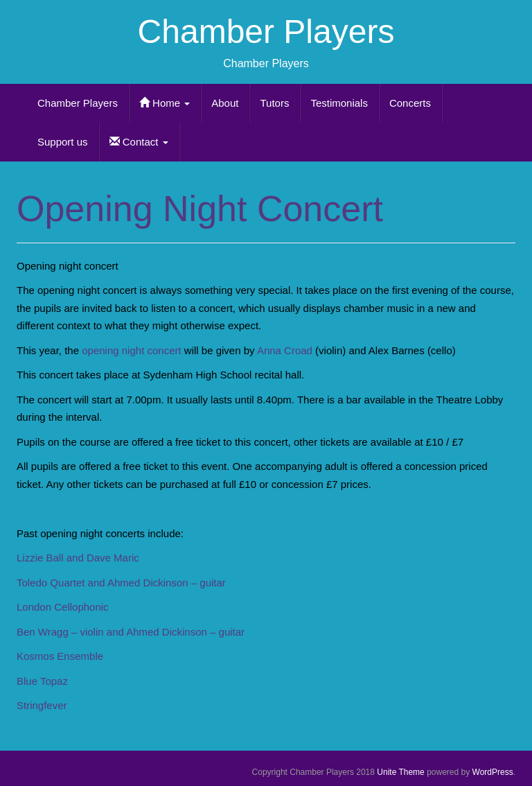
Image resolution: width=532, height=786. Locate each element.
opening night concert (131, 350)
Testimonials (339, 103)
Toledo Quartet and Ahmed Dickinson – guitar (123, 583)
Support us (63, 142)
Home (165, 103)
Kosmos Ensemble (60, 656)
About (225, 103)
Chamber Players (266, 32)
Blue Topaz (44, 681)
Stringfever (42, 705)
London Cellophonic (63, 607)
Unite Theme (400, 772)
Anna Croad (284, 350)
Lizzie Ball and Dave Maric (78, 558)
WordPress (493, 772)
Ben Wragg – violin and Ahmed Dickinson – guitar (132, 632)
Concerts (410, 103)
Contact (139, 142)
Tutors (274, 103)
